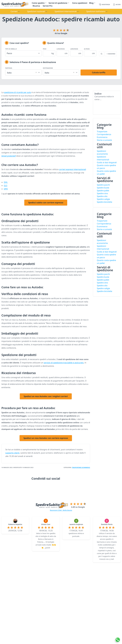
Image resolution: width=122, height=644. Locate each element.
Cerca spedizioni (80, 3)
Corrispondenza (104, 134)
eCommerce (86, 467)
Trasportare (77, 467)
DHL (6, 182)
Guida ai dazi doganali (107, 162)
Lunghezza (61, 49)
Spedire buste (103, 188)
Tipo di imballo (11, 49)
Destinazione (48, 68)
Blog (91, 3)
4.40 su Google (78, 507)
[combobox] (23, 72)
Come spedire (38, 3)
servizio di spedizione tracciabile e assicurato (64, 363)
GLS (6, 186)
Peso (45, 49)
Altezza (87, 49)
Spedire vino (102, 193)
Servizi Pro (48, 6)
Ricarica (36, 6)
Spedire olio (102, 196)
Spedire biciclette (104, 202)
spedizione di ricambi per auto (18, 92)
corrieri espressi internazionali (72, 169)
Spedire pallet (103, 191)
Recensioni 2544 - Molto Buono (61, 510)
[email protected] (9, 156)
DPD (6, 189)
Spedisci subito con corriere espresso (46, 203)
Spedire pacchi (103, 185)
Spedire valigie (103, 199)
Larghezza (74, 49)
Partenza (9, 68)
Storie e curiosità (104, 140)
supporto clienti (12, 453)
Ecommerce (102, 137)
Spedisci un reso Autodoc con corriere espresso (46, 438)
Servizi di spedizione (58, 3)
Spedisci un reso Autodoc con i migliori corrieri (46, 396)
